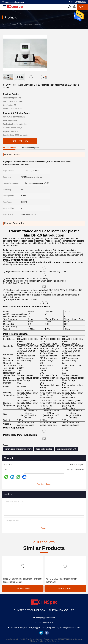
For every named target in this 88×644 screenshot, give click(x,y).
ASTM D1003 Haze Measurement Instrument (61, 580)
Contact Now (44, 484)
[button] (46, 77)
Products (13, 24)
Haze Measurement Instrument (30, 24)
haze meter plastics (44, 449)
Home (4, 24)
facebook (47, 633)
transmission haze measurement (18, 449)
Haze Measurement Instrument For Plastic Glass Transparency (23, 580)
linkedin (41, 633)
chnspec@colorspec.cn (13, 2)
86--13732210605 (77, 2)
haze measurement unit (66, 449)
